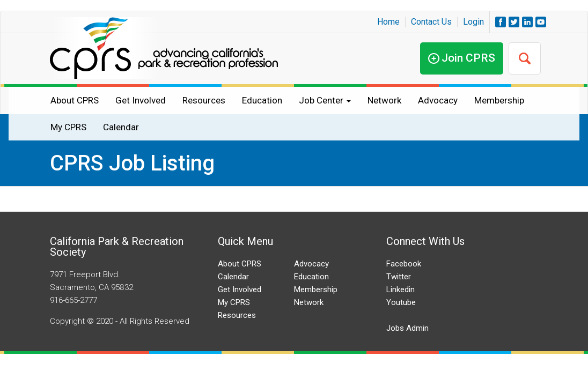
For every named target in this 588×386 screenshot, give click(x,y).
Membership (499, 100)
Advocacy (438, 100)
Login (473, 22)
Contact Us (431, 22)
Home (388, 22)
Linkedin (400, 289)
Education (262, 100)
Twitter (399, 277)
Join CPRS (468, 58)
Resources (204, 100)
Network (384, 100)
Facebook (404, 264)
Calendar (121, 127)
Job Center (325, 100)
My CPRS (68, 127)
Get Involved (141, 100)
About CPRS (75, 100)
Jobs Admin (407, 328)
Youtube (401, 302)
